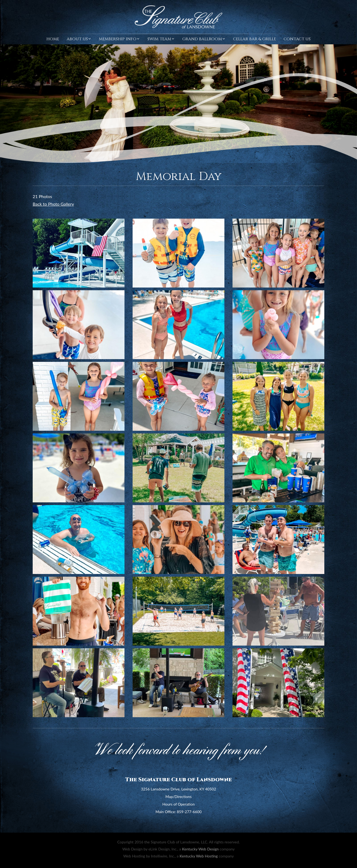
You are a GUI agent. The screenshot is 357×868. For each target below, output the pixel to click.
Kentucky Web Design (200, 849)
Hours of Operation (178, 804)
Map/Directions (179, 797)
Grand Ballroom (204, 39)
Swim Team (161, 39)
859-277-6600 (189, 812)
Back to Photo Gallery (53, 204)
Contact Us (297, 39)
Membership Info (119, 39)
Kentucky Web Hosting (199, 856)
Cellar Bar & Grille (255, 39)
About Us (79, 39)
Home (53, 39)
